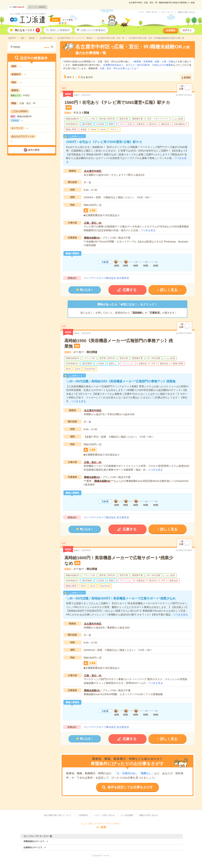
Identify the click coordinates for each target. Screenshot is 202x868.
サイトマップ (168, 12)
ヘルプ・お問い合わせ (148, 12)
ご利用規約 (83, 815)
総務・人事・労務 (164, 62)
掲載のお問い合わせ (186, 12)
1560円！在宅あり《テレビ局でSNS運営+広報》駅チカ (117, 102)
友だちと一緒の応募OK (138, 65)
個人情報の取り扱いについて (58, 815)
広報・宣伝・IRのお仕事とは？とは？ (119, 68)
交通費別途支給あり (113, 65)
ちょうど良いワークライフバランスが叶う (28, 14)
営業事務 (148, 62)
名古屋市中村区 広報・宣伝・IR (110, 38)
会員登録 (171, 30)
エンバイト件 (37, 7)
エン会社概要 (127, 815)
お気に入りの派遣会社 (93, 30)
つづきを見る (148, 230)
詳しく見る (169, 290)
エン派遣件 (17, 7)
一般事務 (136, 62)
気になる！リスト (27, 30)
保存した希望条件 (60, 30)
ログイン (187, 30)
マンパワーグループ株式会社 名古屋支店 (107, 278)
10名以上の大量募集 (162, 65)
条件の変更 (34, 150)
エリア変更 (68, 20)
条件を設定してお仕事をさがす (130, 787)
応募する (130, 290)
